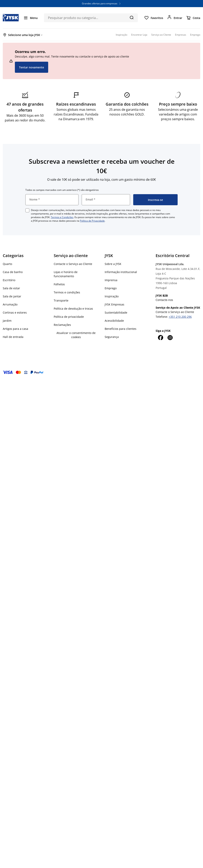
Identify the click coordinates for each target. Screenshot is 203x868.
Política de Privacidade (92, 221)
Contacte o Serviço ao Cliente (73, 264)
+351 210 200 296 (180, 317)
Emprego (111, 288)
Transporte (61, 300)
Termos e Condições (62, 217)
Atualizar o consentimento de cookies (76, 335)
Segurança (112, 337)
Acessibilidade (114, 321)
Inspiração (112, 296)
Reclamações (62, 325)
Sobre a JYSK (113, 264)
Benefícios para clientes (121, 329)
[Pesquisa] (132, 17)
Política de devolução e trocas (73, 309)
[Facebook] (160, 338)
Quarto (7, 264)
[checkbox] (27, 210)
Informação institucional (121, 272)
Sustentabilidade (116, 312)
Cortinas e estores (15, 312)
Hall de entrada (13, 337)
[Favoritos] (154, 18)
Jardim (7, 321)
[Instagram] (170, 338)
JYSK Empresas (114, 304)
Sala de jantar (12, 296)
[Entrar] (175, 18)
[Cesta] (193, 18)
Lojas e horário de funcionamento (66, 274)
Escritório (9, 280)
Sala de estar (11, 288)
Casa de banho (13, 272)
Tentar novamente (32, 67)
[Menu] (31, 18)
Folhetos (59, 284)
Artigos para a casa (15, 329)
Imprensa (111, 280)
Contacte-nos (164, 300)
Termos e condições (67, 292)
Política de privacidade (69, 317)
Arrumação (10, 304)
